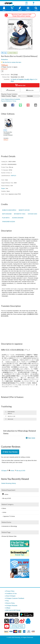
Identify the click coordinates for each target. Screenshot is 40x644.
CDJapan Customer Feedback (15, 598)
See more (32, 438)
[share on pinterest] (28, 104)
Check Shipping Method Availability (11, 99)
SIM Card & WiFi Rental (13, 610)
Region (3, 188)
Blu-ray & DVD (21, 471)
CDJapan (4, 471)
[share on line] (20, 104)
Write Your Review (10, 452)
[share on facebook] (13, 104)
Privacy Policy (10, 591)
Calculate (30, 96)
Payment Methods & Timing (9, 101)
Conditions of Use (11, 594)
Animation (4, 59)
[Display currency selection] (2, 71)
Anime (12, 471)
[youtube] (7, 626)
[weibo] (22, 621)
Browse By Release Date (9, 536)
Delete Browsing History (9, 483)
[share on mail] (36, 104)
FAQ (7, 601)
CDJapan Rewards (12, 606)
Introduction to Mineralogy (10, 526)
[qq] (28, 621)
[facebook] (12, 621)
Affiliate (8, 608)
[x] (7, 621)
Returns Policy (10, 603)
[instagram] (17, 621)
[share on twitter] (5, 104)
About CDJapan (11, 596)
